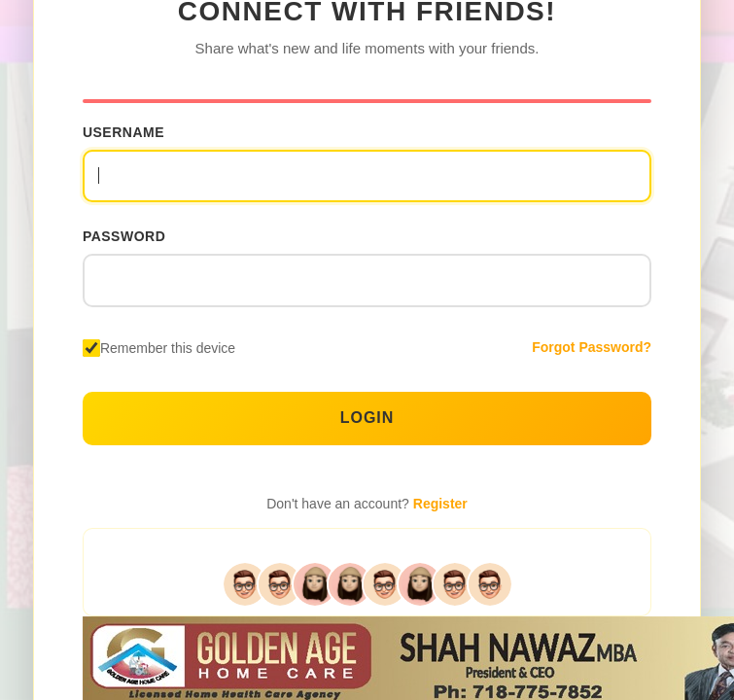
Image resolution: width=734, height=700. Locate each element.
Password (124, 236)
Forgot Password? (592, 347)
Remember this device (168, 348)
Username (123, 132)
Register (440, 504)
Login (367, 418)
